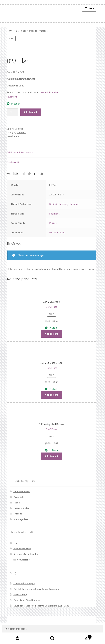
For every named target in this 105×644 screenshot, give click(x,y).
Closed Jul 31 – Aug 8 (24, 583)
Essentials (19, 497)
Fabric (17, 503)
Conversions (23, 560)
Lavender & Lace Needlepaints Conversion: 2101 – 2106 (41, 606)
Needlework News (22, 549)
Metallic (54, 232)
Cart (81, 636)
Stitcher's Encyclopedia (26, 554)
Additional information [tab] (20, 152)
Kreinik (17, 136)
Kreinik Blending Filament (64, 204)
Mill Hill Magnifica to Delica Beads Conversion (37, 589)
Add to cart (31, 112)
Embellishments (22, 491)
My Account (17, 638)
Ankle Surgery (20, 595)
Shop (24, 31)
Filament (54, 214)
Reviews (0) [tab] (13, 162)
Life (15, 543)
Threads (33, 31)
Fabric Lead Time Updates (27, 600)
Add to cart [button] (52, 334)
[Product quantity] (12, 112)
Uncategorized (21, 519)
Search (52, 638)
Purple (53, 223)
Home (16, 31)
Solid (62, 232)
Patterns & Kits (21, 508)
